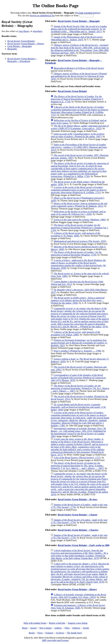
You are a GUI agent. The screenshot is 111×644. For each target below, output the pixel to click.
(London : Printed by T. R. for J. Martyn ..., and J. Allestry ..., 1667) (77, 466)
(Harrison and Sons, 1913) (79, 147)
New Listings (46, 628)
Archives (60, 633)
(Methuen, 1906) (80, 220)
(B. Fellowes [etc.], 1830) (78, 213)
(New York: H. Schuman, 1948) (78, 607)
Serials (86, 628)
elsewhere (38, 31)
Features (49, 633)
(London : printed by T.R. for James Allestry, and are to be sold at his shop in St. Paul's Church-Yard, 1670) (80, 573)
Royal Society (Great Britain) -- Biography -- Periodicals (22, 60)
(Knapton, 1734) (76, 253)
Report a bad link (57, 623)
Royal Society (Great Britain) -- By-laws (78, 499)
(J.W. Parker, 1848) (75, 333)
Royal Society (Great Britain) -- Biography (79, 21)
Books (32, 633)
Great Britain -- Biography (20, 46)
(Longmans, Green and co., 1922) (80, 127)
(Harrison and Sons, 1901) (80, 49)
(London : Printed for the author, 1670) (80, 484)
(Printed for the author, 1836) (78, 300)
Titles (67, 628)
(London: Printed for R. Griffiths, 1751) (79, 111)
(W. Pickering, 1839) (78, 264)
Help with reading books (35, 623)
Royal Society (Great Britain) (21, 41)
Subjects (76, 628)
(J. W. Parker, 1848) (75, 234)
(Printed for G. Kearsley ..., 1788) (77, 351)
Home (25, 628)
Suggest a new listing (78, 623)
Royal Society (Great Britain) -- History (26, 44)
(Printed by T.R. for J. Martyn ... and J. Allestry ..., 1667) (80, 388)
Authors (58, 628)
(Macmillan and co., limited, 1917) (79, 29)
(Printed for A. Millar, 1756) (80, 170)
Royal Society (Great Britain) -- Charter (78, 515)
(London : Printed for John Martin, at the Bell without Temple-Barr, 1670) (79, 554)
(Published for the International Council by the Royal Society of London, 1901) (78, 432)
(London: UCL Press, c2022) (78, 596)
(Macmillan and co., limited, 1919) (77, 38)
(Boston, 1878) (78, 378)
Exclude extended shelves (88, 13)
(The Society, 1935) (80, 241)
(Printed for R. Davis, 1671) (79, 447)
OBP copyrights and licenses (55, 640)
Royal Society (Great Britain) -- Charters (78, 530)
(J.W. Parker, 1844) (78, 407)
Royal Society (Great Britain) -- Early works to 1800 (84, 545)
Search (34, 628)
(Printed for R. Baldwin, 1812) (79, 205)
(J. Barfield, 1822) (79, 343)
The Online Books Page (55, 6)
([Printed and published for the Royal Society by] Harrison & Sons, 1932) (79, 76)
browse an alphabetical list (42, 16)
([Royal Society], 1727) (77, 458)
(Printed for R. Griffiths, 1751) (79, 190)
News (40, 633)
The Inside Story (75, 633)
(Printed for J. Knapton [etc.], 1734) (79, 228)
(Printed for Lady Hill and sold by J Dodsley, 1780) (80, 419)
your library (24, 31)
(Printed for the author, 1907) (78, 135)
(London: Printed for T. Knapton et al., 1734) (77, 99)
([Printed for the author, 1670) (80, 318)
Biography (12, 49)
